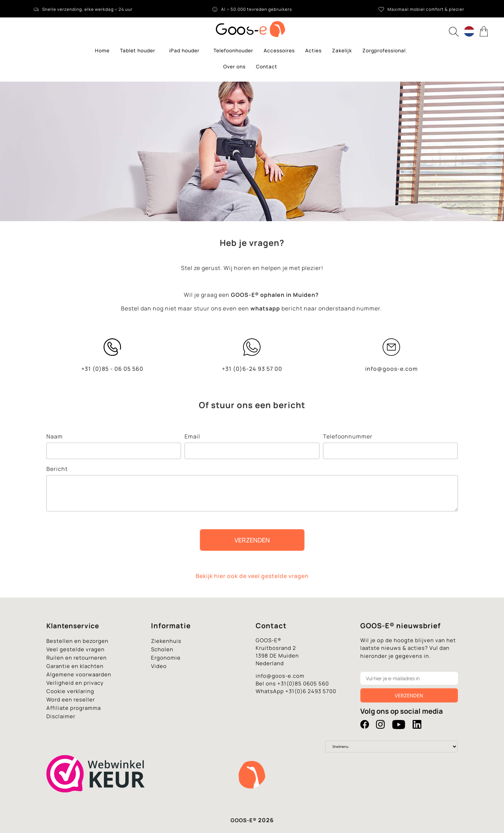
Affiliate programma (74, 708)
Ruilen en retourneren (77, 658)
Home (102, 50)
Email (192, 436)
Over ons (234, 66)
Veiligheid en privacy (75, 683)
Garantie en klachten (75, 666)
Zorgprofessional (384, 50)
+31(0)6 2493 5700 (311, 691)
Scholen (162, 649)
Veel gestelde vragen (76, 649)
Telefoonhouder (233, 50)
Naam (55, 436)
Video (159, 666)
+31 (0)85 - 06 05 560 (112, 369)
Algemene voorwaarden (79, 674)
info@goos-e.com (392, 369)
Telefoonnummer (348, 436)
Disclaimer (61, 716)
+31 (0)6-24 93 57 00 (252, 369)
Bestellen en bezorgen (77, 641)
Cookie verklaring (70, 691)
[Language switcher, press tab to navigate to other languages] (469, 31)
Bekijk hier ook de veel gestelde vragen (252, 576)
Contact (267, 66)
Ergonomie (166, 658)
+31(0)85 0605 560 (303, 684)
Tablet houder (139, 51)
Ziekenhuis (166, 641)
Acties (313, 50)
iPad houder (186, 51)
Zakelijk (342, 50)
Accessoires (279, 50)
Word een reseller (71, 700)
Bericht (57, 469)
